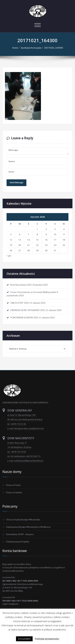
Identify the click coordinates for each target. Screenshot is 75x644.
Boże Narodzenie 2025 (21, 285)
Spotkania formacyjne (31, 48)
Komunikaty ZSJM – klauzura (20, 534)
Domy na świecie (14, 492)
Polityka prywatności (47, 639)
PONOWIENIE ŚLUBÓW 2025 (24, 318)
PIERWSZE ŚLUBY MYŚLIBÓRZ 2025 (28, 310)
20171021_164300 (53, 48)
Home (15, 48)
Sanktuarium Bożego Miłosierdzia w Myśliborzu (28, 527)
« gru (9, 256)
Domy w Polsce (13, 485)
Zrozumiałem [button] (24, 639)
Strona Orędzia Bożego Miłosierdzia (23, 520)
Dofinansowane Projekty (18, 542)
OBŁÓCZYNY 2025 (20, 303)
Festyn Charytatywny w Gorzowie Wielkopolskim (33, 292)
